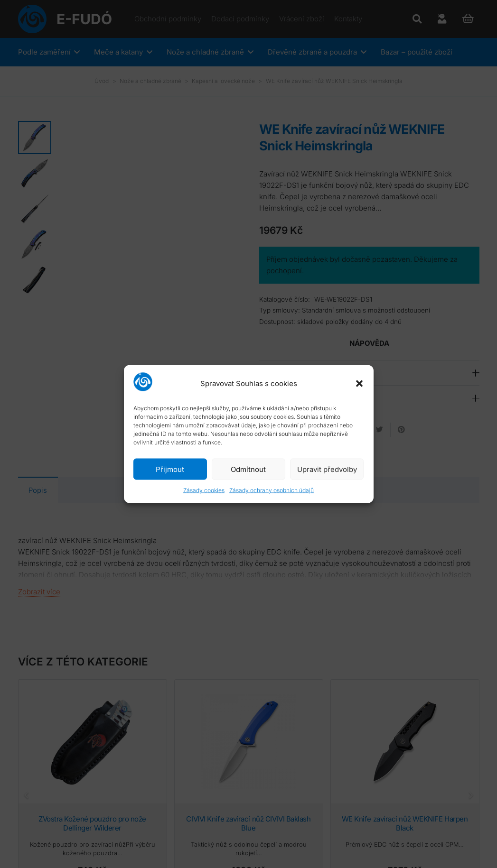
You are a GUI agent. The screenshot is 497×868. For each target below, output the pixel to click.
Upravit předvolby (327, 469)
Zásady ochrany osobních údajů (272, 490)
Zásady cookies (204, 490)
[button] (359, 383)
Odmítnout (248, 469)
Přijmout (170, 469)
